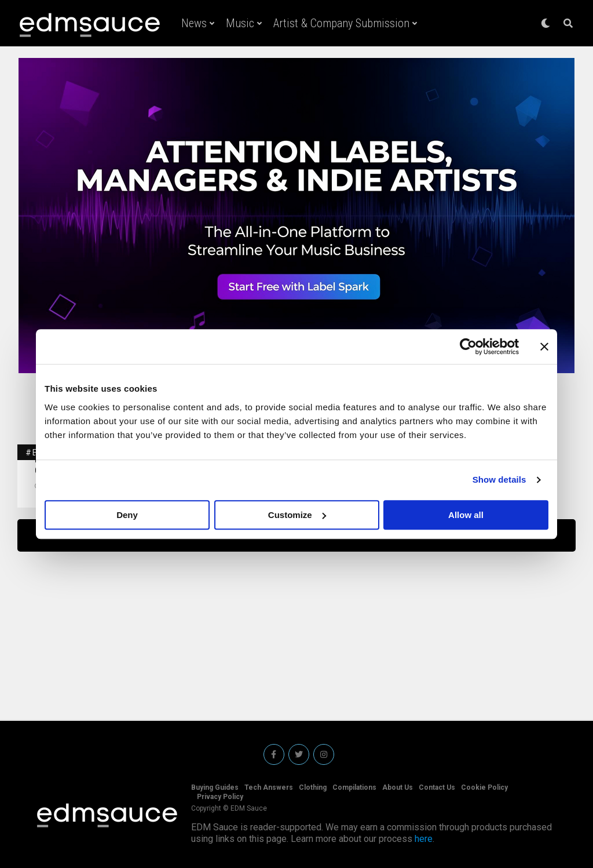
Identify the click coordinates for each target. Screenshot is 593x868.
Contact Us (437, 787)
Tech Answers (269, 787)
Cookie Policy (484, 787)
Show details (499, 479)
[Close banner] (544, 347)
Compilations (354, 787)
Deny (127, 515)
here (424, 839)
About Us (398, 787)
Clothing (313, 787)
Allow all (466, 515)
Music (240, 23)
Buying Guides (215, 787)
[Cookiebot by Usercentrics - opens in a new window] (468, 347)
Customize (297, 515)
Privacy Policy (220, 797)
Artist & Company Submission (341, 23)
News (194, 23)
